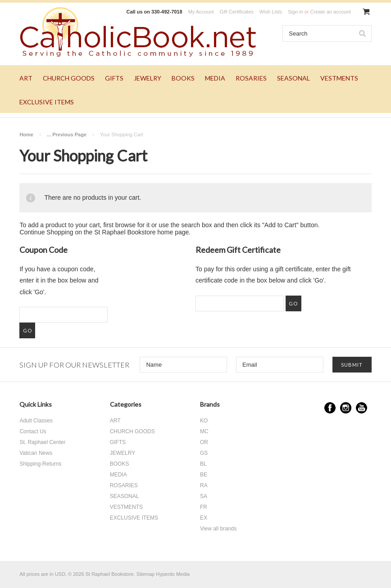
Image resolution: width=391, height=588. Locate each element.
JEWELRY (148, 78)
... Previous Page (67, 135)
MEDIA (215, 78)
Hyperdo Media (173, 574)
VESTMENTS (339, 78)
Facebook (330, 408)
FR (204, 507)
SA (204, 496)
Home (26, 135)
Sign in (296, 12)
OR (204, 442)
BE (204, 475)
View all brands (218, 529)
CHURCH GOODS (69, 78)
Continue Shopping (46, 232)
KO (204, 421)
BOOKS (183, 78)
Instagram (346, 408)
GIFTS (114, 78)
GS (204, 453)
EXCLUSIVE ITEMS (47, 102)
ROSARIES (251, 78)
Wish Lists (271, 12)
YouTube (361, 408)
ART (26, 78)
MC (204, 431)
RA (204, 485)
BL (203, 464)
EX (204, 518)
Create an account (331, 12)
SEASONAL (293, 78)
